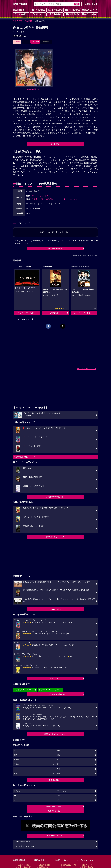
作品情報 (28, 21)
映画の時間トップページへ (24, 846)
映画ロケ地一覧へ (55, 811)
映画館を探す (21, 14)
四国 (58, 769)
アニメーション (62, 791)
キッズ (59, 796)
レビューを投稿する (55, 248)
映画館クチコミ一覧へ (55, 807)
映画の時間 (17, 21)
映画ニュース (38, 14)
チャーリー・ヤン (60, 199)
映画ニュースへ (55, 609)
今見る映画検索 (89, 4)
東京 (16, 751)
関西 (16, 755)
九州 (16, 773)
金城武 (49, 199)
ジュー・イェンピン (40, 196)
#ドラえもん (18, 690)
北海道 (16, 760)
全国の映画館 (45, 865)
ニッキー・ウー (38, 199)
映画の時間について (55, 836)
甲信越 (16, 764)
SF (15, 796)
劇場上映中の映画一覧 (55, 497)
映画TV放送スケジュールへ (55, 734)
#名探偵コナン (43, 690)
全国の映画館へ (55, 780)
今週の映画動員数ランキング (24, 457)
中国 (16, 769)
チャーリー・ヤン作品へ (83, 313)
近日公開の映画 (72, 10)
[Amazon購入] (34, 89)
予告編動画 (55, 14)
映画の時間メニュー (21, 10)
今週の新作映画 (55, 10)
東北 (58, 760)
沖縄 (58, 773)
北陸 (58, 764)
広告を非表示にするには (86, 369)
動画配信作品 (72, 14)
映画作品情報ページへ (22, 842)
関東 (58, 751)
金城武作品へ (55, 313)
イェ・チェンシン (76, 199)
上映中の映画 (38, 10)
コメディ (17, 800)
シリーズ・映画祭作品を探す (55, 694)
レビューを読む (89, 14)
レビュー (34, 42)
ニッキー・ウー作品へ (26, 313)
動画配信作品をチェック (55, 537)
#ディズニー (57, 690)
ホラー (59, 800)
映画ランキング (89, 10)
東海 (58, 755)
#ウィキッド (30, 690)
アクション (18, 36)
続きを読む (55, 144)
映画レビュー (55, 678)
